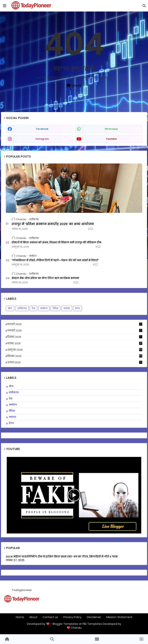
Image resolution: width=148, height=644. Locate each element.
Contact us (50, 617)
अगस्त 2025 (75, 362)
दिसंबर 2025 (75, 337)
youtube (111, 139)
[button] (144, 6)
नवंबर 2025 (75, 343)
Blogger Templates (65, 624)
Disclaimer (94, 617)
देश (33, 308)
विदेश (55, 308)
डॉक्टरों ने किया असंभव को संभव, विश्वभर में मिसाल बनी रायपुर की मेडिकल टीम (56, 243)
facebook (42, 129)
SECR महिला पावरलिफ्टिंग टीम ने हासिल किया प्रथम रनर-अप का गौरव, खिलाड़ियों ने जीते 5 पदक (62, 557)
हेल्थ (77, 308)
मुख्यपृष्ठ (74, 86)
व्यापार (67, 308)
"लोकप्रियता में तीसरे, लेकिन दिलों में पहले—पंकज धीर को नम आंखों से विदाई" (55, 260)
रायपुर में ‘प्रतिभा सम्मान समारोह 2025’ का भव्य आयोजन (53, 224)
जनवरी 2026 (75, 331)
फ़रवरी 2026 (75, 324)
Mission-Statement (119, 617)
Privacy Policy (72, 617)
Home (20, 617)
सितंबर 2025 (75, 356)
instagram (42, 139)
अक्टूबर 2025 (75, 350)
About (33, 617)
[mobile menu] (5, 6)
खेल (10, 308)
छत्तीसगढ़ (22, 308)
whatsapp (111, 129)
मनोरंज (44, 308)
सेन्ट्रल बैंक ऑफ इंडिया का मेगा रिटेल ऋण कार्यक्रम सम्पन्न (45, 278)
